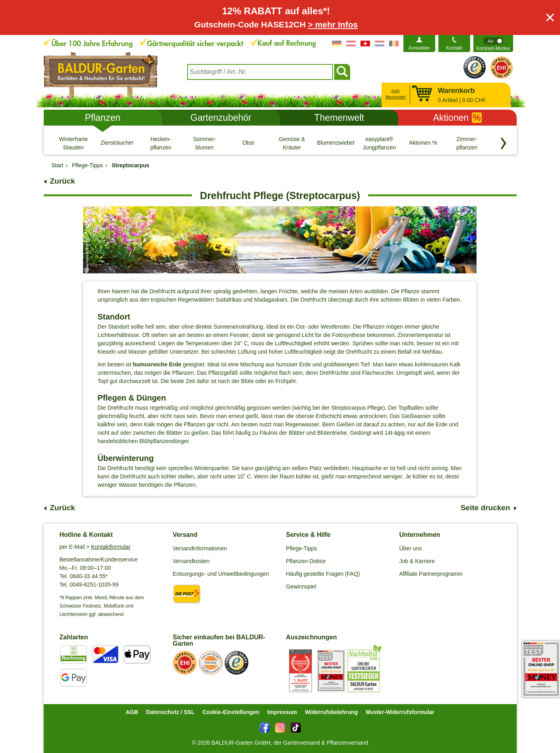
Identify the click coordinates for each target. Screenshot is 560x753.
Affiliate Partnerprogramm (431, 574)
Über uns (411, 548)
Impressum (282, 712)
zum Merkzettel (396, 94)
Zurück (63, 181)
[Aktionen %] (423, 143)
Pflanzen (103, 118)
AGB (132, 712)
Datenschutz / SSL (170, 712)
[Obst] (248, 143)
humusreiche (150, 364)
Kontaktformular (111, 547)
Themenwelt (339, 118)
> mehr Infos (333, 24)
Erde (174, 364)
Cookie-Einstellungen (231, 712)
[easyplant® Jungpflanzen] (380, 143)
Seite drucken (485, 508)
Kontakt (454, 48)
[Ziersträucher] (117, 143)
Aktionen (457, 118)
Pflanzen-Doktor (306, 561)
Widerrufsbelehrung (331, 712)
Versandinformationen (200, 548)
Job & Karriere (417, 561)
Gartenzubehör (221, 118)
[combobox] (260, 72)
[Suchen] (342, 72)
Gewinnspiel (301, 587)
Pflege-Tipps (302, 548)
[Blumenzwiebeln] (336, 143)
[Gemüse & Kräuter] (292, 143)
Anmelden (419, 48)
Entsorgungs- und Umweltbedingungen (221, 574)
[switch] (493, 44)
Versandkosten (191, 561)
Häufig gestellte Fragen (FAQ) (323, 574)
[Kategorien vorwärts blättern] (504, 143)
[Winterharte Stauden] (74, 143)
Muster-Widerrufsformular (400, 712)
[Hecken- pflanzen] (161, 143)
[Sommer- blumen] (205, 143)
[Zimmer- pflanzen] (467, 143)
